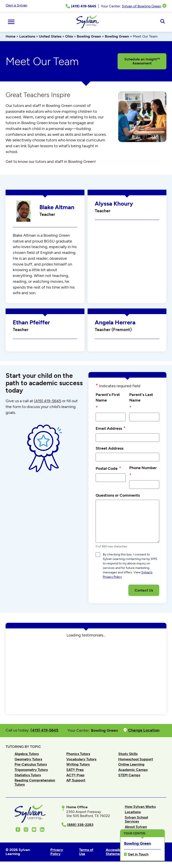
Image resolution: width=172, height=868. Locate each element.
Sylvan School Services (136, 819)
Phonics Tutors (78, 754)
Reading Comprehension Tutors (35, 782)
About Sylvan (136, 827)
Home (11, 36)
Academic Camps (133, 770)
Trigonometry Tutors (31, 770)
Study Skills (128, 754)
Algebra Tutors (27, 754)
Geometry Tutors (28, 759)
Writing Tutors (78, 764)
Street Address (110, 448)
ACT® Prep (75, 775)
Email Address (111, 428)
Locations (27, 36)
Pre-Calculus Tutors (31, 764)
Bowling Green (89, 36)
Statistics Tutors (28, 775)
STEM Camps (129, 775)
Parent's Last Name (141, 402)
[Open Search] (162, 22)
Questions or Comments (118, 495)
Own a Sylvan (16, 5)
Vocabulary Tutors (81, 759)
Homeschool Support (136, 759)
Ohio (69, 36)
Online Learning (131, 764)
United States (50, 36)
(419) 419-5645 (48, 401)
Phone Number (143, 472)
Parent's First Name (108, 402)
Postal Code (108, 468)
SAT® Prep (75, 770)
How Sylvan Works (140, 807)
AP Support (76, 780)
